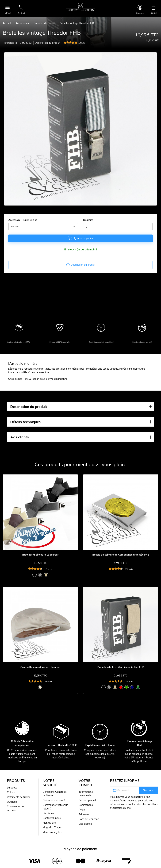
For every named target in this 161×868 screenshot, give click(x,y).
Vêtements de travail (19, 797)
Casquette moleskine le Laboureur (40, 667)
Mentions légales (52, 832)
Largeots (12, 788)
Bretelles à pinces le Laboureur (40, 555)
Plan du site (49, 823)
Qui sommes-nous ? (54, 800)
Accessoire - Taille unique (23, 220)
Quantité (88, 220)
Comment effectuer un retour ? (55, 807)
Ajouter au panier (81, 238)
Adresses (84, 814)
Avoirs (82, 810)
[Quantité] (118, 227)
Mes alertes (85, 824)
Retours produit (87, 800)
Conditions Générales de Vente (55, 794)
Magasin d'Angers (53, 827)
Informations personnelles (86, 794)
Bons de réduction (89, 819)
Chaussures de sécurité (15, 808)
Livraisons (48, 813)
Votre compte (86, 783)
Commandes (86, 805)
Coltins (11, 792)
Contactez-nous (52, 818)
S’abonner (149, 790)
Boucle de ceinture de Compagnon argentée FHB (121, 555)
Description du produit (48, 43)
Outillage (12, 802)
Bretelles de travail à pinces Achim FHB (121, 667)
